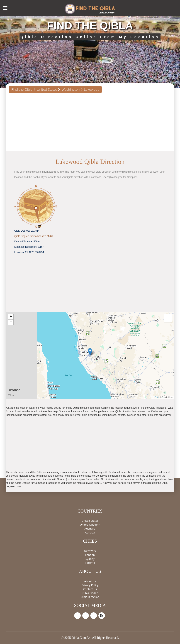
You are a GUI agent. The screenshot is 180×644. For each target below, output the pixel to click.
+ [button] (11, 317)
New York (90, 551)
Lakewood (92, 89)
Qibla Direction (90, 597)
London (90, 555)
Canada (90, 532)
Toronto (90, 563)
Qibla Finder (90, 593)
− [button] (11, 322)
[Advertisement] (90, 123)
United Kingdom (90, 525)
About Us (90, 581)
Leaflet (155, 397)
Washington (71, 89)
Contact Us (90, 589)
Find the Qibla (22, 89)
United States (47, 89)
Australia (90, 528)
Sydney (90, 559)
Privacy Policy (90, 585)
